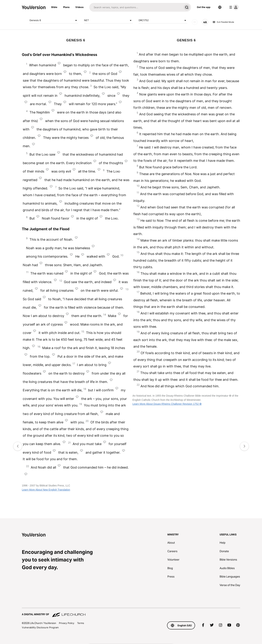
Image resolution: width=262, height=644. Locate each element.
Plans (66, 7)
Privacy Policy (67, 623)
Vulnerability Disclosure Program (40, 627)
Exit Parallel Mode (223, 22)
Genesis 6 (54, 20)
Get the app (204, 7)
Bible (54, 7)
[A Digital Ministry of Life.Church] (131, 613)
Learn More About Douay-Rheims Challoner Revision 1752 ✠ (167, 404)
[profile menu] (233, 7)
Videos (79, 7)
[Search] (136, 7)
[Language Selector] (220, 7)
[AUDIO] (195, 22)
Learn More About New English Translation (46, 490)
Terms (81, 623)
